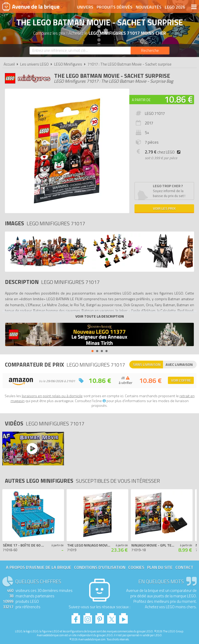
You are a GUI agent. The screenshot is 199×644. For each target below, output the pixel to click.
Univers (85, 7)
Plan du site (160, 567)
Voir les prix (164, 208)
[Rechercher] (150, 51)
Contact (184, 567)
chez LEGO (164, 152)
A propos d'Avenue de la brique (39, 567)
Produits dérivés (115, 7)
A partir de (141, 100)
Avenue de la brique (31, 6)
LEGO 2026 (175, 7)
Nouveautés (149, 7)
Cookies (136, 567)
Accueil (9, 64)
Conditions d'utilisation (100, 567)
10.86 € (179, 99)
